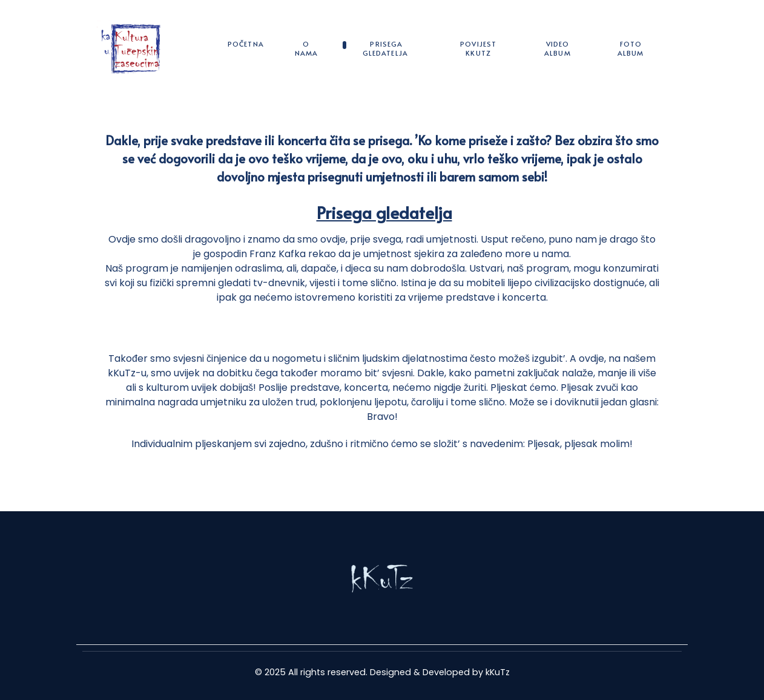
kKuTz (498, 672)
